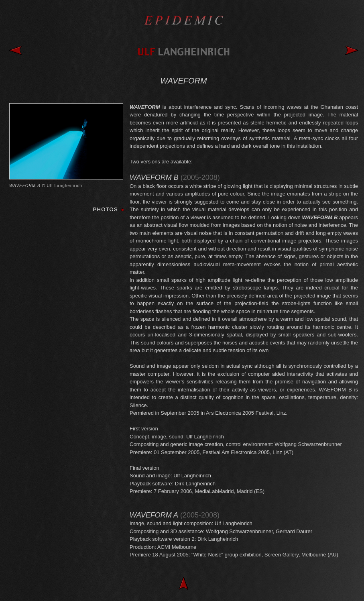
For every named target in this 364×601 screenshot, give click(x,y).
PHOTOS (106, 209)
